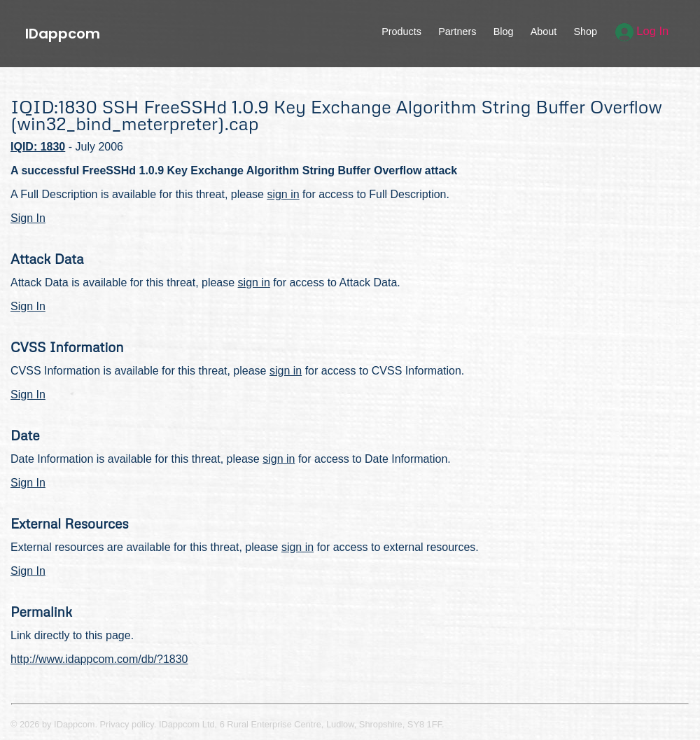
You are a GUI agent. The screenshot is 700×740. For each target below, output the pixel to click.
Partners (457, 32)
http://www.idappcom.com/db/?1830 (99, 659)
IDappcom (63, 34)
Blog (504, 32)
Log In (642, 31)
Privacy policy (127, 724)
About (544, 32)
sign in (283, 194)
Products (401, 32)
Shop (585, 32)
